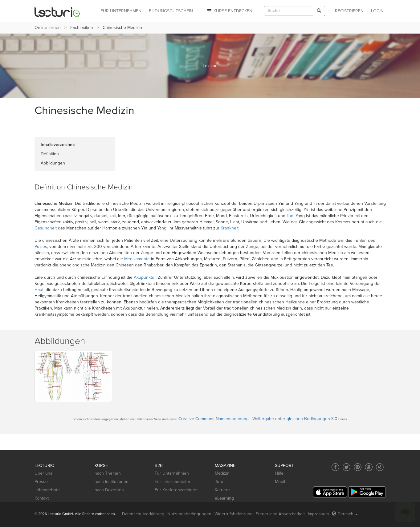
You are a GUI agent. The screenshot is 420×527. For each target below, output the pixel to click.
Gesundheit (46, 228)
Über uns (43, 473)
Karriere (222, 490)
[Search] (319, 11)
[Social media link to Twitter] (347, 467)
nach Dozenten (109, 490)
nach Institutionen (112, 482)
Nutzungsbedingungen (189, 514)
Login (377, 11)
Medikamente (137, 259)
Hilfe (279, 473)
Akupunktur (145, 277)
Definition (50, 154)
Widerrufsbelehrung (234, 514)
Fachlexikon (82, 28)
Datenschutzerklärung (143, 514)
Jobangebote (47, 490)
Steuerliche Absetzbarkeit (280, 514)
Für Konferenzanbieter (176, 490)
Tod (290, 216)
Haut (39, 290)
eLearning (224, 498)
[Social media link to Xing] (380, 467)
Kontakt (42, 498)
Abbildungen (53, 163)
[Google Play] (367, 492)
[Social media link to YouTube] (369, 467)
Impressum (318, 514)
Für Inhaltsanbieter (173, 482)
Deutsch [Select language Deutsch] (345, 514)
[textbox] (288, 11)
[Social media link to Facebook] (335, 467)
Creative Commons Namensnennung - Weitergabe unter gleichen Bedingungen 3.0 (258, 419)
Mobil (280, 482)
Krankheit (230, 228)
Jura (219, 482)
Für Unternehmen (172, 473)
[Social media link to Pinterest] (358, 467)
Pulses (41, 247)
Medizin (222, 473)
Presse (41, 482)
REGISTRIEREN (349, 11)
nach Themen (108, 473)
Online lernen (48, 28)
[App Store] (330, 492)
